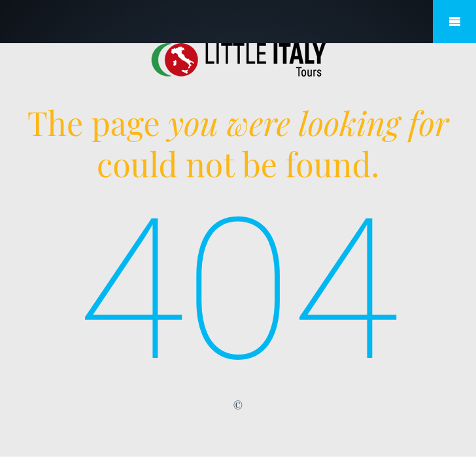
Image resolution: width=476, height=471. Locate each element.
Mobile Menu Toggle (454, 22)
